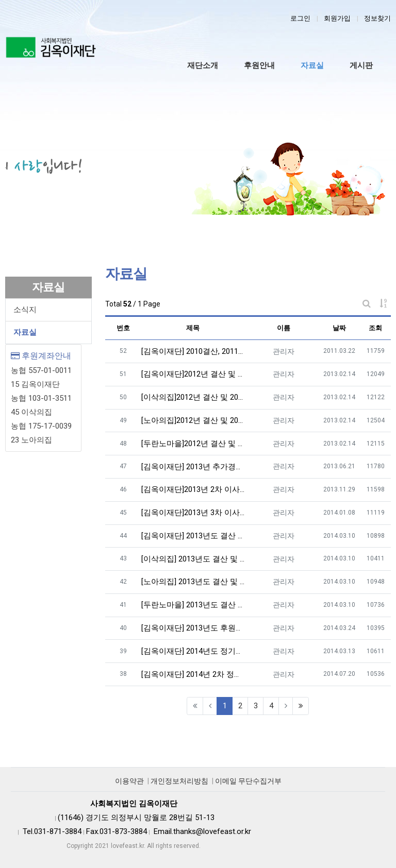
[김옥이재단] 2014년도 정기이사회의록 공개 (193, 651)
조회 (375, 328)
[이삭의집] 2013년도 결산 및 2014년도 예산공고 (193, 559)
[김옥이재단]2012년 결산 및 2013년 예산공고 (193, 374)
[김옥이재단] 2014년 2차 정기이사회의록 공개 (193, 674)
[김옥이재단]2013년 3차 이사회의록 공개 (193, 513)
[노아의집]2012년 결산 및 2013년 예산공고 (193, 420)
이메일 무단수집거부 (248, 781)
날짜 (339, 328)
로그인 (300, 18)
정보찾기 (377, 18)
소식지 (25, 310)
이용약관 (129, 781)
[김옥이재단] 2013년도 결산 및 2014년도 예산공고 (193, 536)
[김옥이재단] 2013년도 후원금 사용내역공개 (193, 628)
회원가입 (337, 18)
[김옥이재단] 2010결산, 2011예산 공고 (193, 351)
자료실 (25, 332)
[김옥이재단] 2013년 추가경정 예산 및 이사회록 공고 (193, 467)
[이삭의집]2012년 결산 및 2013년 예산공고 (193, 397)
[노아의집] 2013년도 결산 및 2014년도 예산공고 (193, 582)
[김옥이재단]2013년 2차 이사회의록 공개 (193, 489)
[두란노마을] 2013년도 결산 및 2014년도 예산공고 (193, 605)
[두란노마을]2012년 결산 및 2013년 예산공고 (193, 444)
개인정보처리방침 (179, 781)
